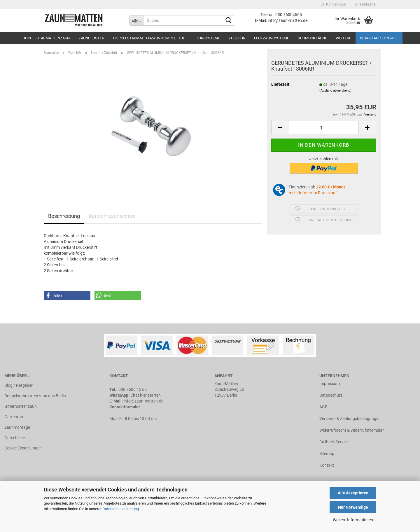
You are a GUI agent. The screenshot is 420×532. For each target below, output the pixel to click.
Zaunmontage (17, 427)
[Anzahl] (324, 128)
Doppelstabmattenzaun (46, 38)
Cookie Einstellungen (23, 448)
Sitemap (327, 454)
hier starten (150, 395)
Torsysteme (208, 38)
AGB (323, 407)
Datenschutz (331, 395)
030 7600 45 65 (133, 389)
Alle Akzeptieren (353, 493)
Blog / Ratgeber (19, 385)
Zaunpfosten (91, 38)
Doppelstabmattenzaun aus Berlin (35, 396)
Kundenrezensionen (112, 216)
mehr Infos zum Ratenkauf (313, 193)
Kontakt (327, 465)
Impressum (330, 384)
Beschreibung (64, 216)
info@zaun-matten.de (143, 401)
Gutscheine (15, 438)
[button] (67, 295)
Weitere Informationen (353, 520)
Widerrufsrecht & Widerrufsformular (352, 430)
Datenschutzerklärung (121, 509)
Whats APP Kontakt (379, 38)
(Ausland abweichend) (335, 91)
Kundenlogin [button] (334, 4)
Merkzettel (366, 4)
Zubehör (237, 38)
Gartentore (14, 417)
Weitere (343, 38)
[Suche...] (136, 20)
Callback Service (334, 442)
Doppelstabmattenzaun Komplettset (150, 38)
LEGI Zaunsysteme (272, 38)
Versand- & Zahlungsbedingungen (350, 419)
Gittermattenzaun (21, 406)
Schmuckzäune (312, 38)
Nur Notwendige (353, 507)
